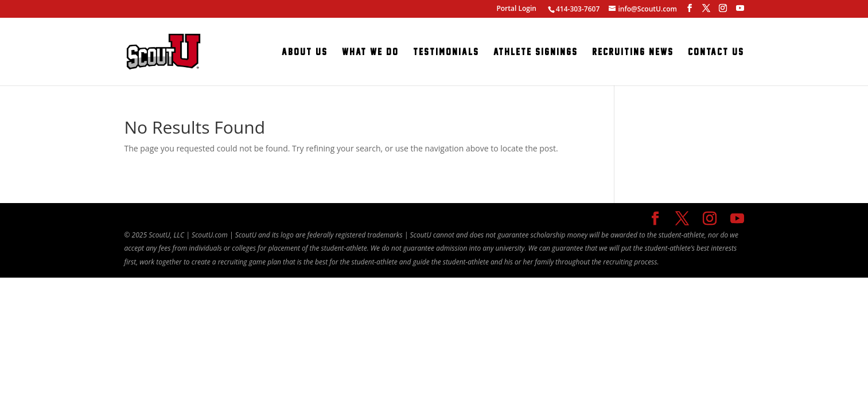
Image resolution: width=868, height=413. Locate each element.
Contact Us (716, 52)
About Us (305, 52)
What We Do (370, 52)
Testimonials (446, 52)
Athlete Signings (536, 52)
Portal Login (516, 8)
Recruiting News (633, 52)
